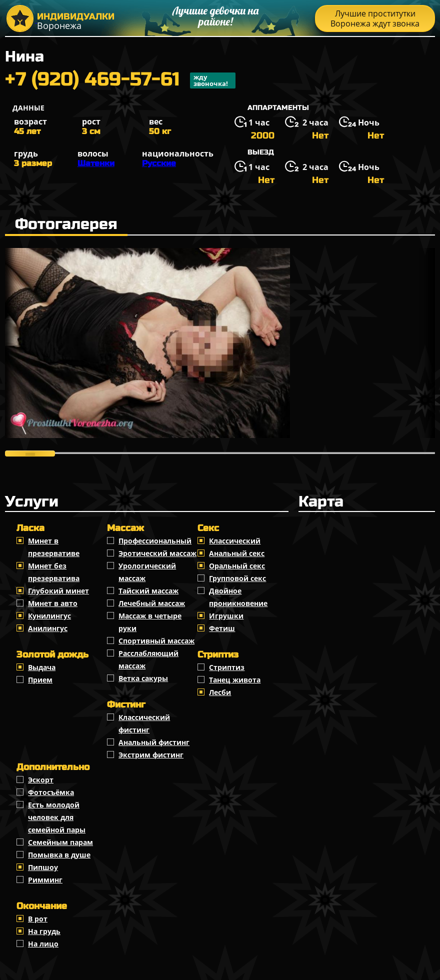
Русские (159, 163)
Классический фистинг (144, 723)
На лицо (43, 944)
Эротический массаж (157, 553)
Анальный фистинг (154, 742)
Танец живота (235, 680)
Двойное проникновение (238, 597)
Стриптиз (227, 667)
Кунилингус (49, 616)
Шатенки (96, 163)
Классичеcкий (235, 541)
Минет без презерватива (54, 572)
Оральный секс (237, 566)
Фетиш (222, 628)
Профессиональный (155, 541)
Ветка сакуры (143, 678)
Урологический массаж (147, 572)
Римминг (45, 880)
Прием (40, 680)
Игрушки (226, 616)
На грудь (44, 931)
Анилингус (48, 628)
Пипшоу (43, 867)
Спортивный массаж (156, 641)
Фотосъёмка (51, 792)
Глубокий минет (58, 591)
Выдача (42, 667)
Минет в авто (53, 603)
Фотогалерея (66, 224)
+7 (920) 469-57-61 (120, 80)
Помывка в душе (59, 855)
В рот (38, 919)
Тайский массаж (148, 591)
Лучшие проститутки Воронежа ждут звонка (375, 18)
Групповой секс (237, 578)
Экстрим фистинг (151, 755)
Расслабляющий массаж (148, 659)
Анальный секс (237, 553)
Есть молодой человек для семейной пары (57, 817)
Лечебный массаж (152, 603)
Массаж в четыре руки (150, 622)
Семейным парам (60, 842)
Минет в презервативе (54, 547)
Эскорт (41, 780)
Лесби (220, 692)
